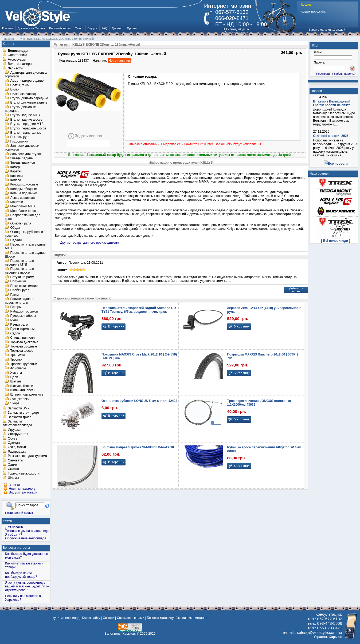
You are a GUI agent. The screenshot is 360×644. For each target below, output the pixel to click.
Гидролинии (19, 141)
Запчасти (15, 68)
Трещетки (17, 355)
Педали (16, 240)
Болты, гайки (20, 85)
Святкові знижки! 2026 (331, 136)
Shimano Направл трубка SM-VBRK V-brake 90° (138, 447)
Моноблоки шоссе (24, 211)
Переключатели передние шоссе (19, 271)
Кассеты (16, 176)
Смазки (13, 469)
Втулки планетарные (26, 133)
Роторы (16, 307)
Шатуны (16, 382)
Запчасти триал (20, 417)
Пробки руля (20, 290)
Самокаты (15, 460)
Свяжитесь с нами (130, 618)
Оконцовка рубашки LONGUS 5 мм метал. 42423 (139, 401)
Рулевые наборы (23, 316)
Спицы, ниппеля (22, 338)
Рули (14, 320)
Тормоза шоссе (22, 351)
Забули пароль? (345, 74)
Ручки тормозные (23, 329)
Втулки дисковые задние (29, 103)
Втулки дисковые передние (20, 109)
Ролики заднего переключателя (19, 301)
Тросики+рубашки (24, 364)
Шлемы (13, 478)
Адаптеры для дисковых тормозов (26, 74)
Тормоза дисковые (24, 342)
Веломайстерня (60, 28)
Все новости (338, 164)
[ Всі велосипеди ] (336, 241)
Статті (79, 28)
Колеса (15, 180)
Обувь (12, 438)
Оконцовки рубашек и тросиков (24, 234)
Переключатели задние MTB (25, 247)
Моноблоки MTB (22, 207)
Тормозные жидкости (24, 473)
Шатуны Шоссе (21, 386)
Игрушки (14, 430)
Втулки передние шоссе (28, 128)
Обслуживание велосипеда (26, 538)
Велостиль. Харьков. (120, 634)
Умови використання (192, 618)
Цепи (14, 377)
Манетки (17, 202)
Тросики (16, 360)
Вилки (15, 90)
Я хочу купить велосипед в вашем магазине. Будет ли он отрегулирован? (27, 586)
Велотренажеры (20, 64)
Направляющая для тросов (22, 217)
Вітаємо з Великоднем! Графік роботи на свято (332, 103)
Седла (15, 333)
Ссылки (109, 618)
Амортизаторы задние (27, 81)
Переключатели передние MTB (19, 263)
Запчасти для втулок (26, 154)
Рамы (14, 295)
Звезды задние (21, 158)
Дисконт (117, 28)
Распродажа (17, 452)
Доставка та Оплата (31, 28)
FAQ (104, 28)
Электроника (17, 55)
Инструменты (18, 434)
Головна (8, 28)
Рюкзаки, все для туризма (27, 456)
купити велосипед (66, 618)
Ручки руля (19, 325)
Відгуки (93, 28)
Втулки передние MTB (27, 124)
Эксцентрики (20, 399)
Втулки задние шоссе (26, 120)
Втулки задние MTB (25, 115)
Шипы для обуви (23, 390)
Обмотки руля (21, 223)
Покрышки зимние (24, 286)
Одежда (14, 443)
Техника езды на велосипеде (27, 531)
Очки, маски (17, 447)
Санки (12, 465)
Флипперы (18, 368)
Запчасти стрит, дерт (24, 413)
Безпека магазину (160, 618)
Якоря (15, 404)
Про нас (133, 28)
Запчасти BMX (19, 408)
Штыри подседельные (27, 395)
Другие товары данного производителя (89, 243)
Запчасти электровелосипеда (17, 424)
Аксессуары (17, 60)
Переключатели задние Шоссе (25, 255)
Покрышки (18, 282)
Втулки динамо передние (29, 98)
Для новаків (14, 527)
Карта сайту (91, 618)
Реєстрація (324, 74)
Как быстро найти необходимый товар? (21, 575)
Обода (15, 228)
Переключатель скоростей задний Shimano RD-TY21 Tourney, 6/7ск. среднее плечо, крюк (139, 310)
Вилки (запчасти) (23, 94)
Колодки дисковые (24, 185)
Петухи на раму (22, 277)
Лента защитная (22, 198)
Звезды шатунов (23, 163)
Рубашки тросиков (24, 311)
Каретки (16, 172)
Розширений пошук (19, 513)
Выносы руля (20, 137)
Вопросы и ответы (16, 548)
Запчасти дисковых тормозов (22, 148)
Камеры (16, 167)
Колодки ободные (23, 189)
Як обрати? (14, 535)
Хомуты (16, 373)
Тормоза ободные (24, 346)
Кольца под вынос (24, 193)
